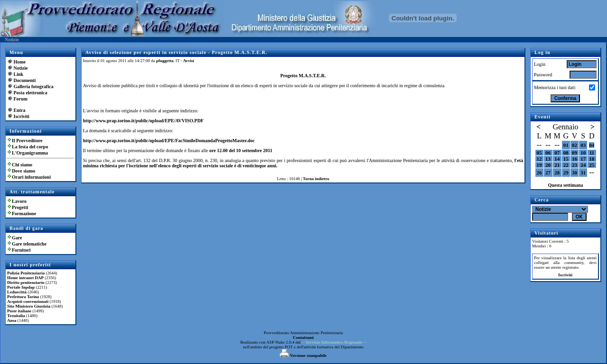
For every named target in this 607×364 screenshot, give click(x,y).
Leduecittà (17, 292)
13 (548, 159)
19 (539, 165)
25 (592, 165)
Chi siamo (22, 165)
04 (592, 145)
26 (539, 173)
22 (566, 165)
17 (583, 159)
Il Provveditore (27, 141)
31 (583, 173)
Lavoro (19, 201)
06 (548, 153)
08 (566, 153)
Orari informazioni (31, 177)
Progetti (20, 207)
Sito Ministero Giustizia (29, 306)
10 (583, 153)
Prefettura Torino (23, 297)
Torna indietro (316, 179)
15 (566, 159)
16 (575, 159)
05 (539, 153)
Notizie (21, 68)
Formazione (24, 214)
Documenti (25, 80)
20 (548, 165)
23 (575, 165)
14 (557, 159)
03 (583, 145)
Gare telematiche (29, 244)
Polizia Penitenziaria (26, 273)
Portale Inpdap (21, 287)
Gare (17, 238)
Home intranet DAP (25, 278)
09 (575, 153)
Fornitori (21, 250)
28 (557, 173)
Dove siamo (23, 171)
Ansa (12, 320)
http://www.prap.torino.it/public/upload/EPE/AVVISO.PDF (143, 121)
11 (592, 153)
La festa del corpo (30, 147)
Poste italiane (19, 311)
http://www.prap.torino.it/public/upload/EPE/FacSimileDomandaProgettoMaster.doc (169, 141)
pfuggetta (165, 61)
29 (566, 173)
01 (566, 145)
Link (19, 74)
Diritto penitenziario (26, 282)
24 (583, 165)
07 (557, 153)
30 (575, 173)
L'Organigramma (30, 153)
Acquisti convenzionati (28, 301)
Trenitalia (16, 316)
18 (592, 159)
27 (548, 173)
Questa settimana (565, 185)
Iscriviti (22, 116)
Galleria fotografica (34, 86)
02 (575, 145)
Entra (20, 110)
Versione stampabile (303, 355)
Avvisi (189, 61)
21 (557, 165)
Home (20, 62)
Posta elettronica (31, 93)
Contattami (303, 337)
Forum (21, 99)
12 (539, 159)
